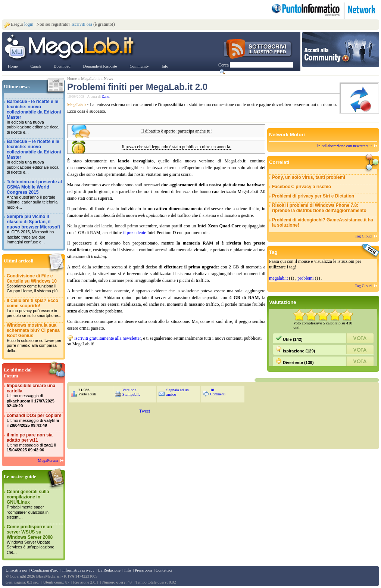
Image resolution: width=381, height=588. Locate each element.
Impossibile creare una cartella (34, 396)
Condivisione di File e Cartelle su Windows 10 (34, 284)
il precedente (135, 233)
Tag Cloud (363, 236)
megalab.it (278, 278)
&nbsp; (157, 362)
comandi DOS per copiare (34, 421)
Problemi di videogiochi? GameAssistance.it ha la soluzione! (323, 223)
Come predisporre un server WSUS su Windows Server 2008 (34, 540)
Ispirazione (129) (295, 350)
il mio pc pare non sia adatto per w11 (34, 443)
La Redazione (109, 570)
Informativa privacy (78, 570)
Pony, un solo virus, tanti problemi (309, 177)
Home (72, 78)
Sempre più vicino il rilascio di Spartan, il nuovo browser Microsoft (34, 229)
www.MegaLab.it (71, 48)
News (108, 78)
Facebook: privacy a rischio (302, 187)
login (29, 24)
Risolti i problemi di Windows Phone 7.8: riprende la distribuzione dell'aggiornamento (319, 208)
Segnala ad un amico (177, 392)
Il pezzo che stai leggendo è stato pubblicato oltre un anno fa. (177, 147)
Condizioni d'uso (45, 570)
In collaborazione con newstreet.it (344, 146)
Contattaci (164, 570)
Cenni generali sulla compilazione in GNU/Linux (34, 505)
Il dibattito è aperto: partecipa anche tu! (176, 131)
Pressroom (143, 570)
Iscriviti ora (82, 24)
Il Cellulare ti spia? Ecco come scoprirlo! (34, 308)
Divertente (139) (295, 361)
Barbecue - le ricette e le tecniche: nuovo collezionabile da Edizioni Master (34, 117)
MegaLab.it (90, 78)
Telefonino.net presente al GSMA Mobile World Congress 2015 (34, 195)
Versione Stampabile (132, 392)
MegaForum (48, 460)
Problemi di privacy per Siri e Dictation (313, 196)
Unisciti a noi (16, 570)
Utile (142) (289, 338)
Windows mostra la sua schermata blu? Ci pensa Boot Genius (34, 338)
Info (128, 570)
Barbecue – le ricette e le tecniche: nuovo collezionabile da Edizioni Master (34, 157)
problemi (305, 278)
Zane (106, 97)
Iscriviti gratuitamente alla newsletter (107, 338)
